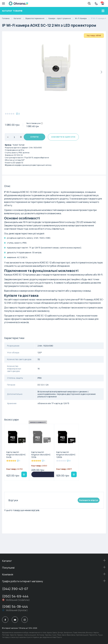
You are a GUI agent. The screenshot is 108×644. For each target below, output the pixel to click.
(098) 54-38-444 (15, 606)
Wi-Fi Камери (83, 19)
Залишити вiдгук (89, 500)
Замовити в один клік (63, 137)
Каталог (20, 19)
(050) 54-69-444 (15, 596)
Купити (35, 137)
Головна (8, 19)
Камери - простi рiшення (62, 19)
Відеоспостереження (37, 19)
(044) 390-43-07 (15, 589)
